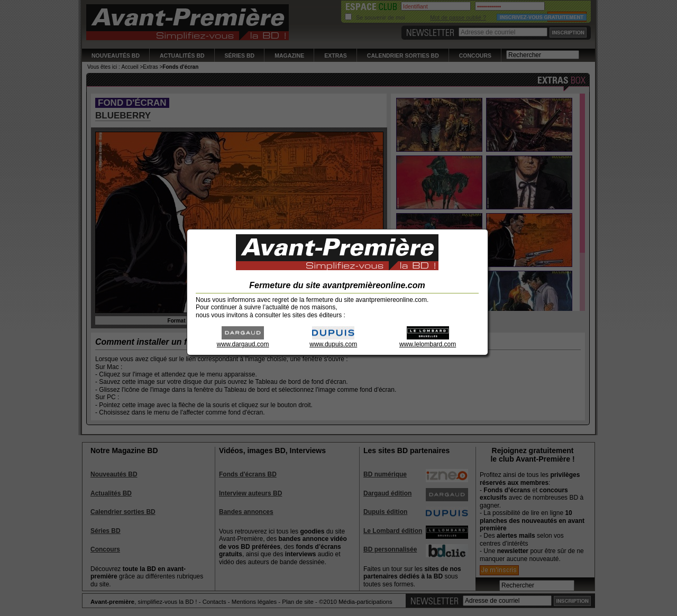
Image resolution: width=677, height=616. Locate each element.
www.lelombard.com (428, 341)
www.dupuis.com (333, 341)
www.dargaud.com (243, 341)
